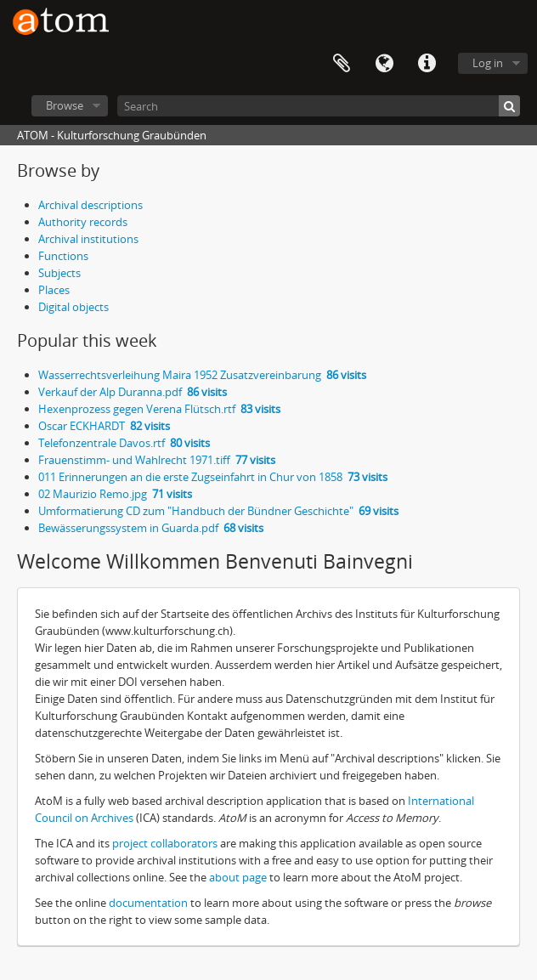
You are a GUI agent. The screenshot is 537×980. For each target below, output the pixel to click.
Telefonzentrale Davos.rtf (124, 443)
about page (238, 877)
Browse (65, 105)
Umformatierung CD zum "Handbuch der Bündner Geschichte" (218, 511)
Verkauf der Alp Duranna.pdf (133, 392)
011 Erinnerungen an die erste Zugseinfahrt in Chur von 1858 (213, 477)
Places (54, 290)
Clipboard (342, 64)
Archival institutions (88, 239)
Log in (488, 63)
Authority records (83, 222)
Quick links (427, 64)
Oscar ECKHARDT (104, 426)
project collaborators (165, 843)
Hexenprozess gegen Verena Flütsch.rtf (159, 409)
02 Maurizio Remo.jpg (115, 494)
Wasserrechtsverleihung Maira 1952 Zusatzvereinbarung (202, 375)
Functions (63, 256)
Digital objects (73, 307)
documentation (148, 903)
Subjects (59, 273)
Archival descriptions (90, 205)
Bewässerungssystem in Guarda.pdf (151, 528)
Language (384, 64)
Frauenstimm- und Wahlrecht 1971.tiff (157, 460)
